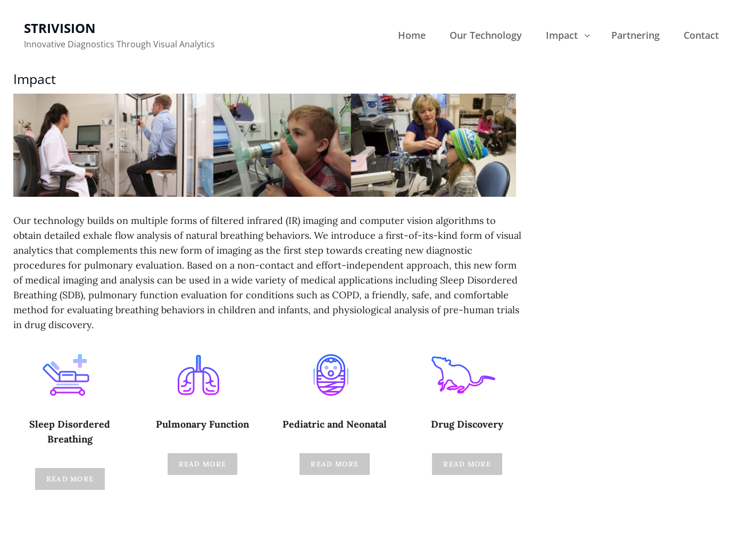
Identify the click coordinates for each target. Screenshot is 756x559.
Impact (569, 35)
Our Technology (486, 35)
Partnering (635, 35)
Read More (203, 464)
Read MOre (70, 479)
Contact (701, 35)
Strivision (60, 28)
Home (412, 35)
